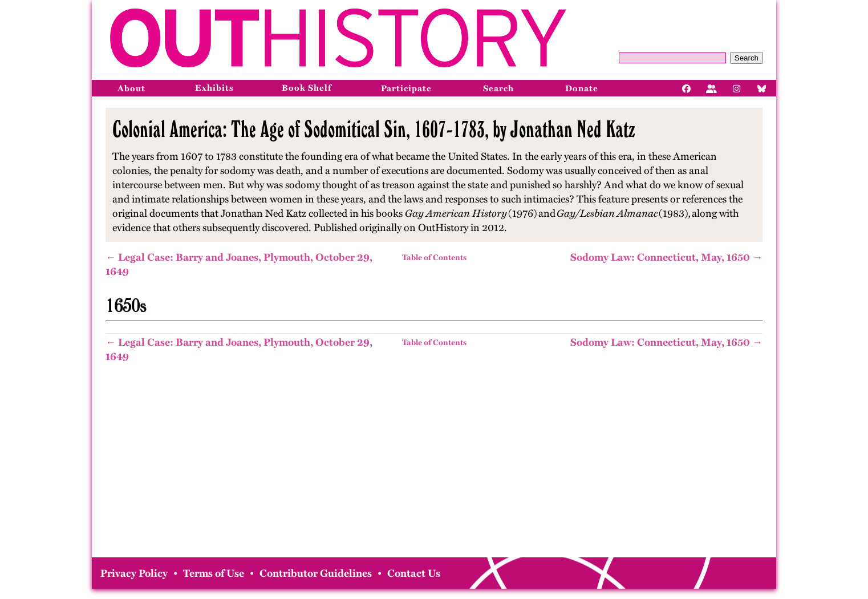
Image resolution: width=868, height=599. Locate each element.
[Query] (672, 58)
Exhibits (214, 88)
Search (747, 58)
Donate (582, 88)
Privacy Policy (134, 573)
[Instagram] (737, 88)
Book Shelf (307, 88)
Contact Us (414, 573)
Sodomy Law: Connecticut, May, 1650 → (666, 257)
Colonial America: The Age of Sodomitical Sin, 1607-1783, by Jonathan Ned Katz (374, 129)
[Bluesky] (762, 88)
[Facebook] (687, 88)
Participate (406, 88)
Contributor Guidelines (316, 573)
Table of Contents (434, 258)
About (131, 88)
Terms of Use (214, 573)
